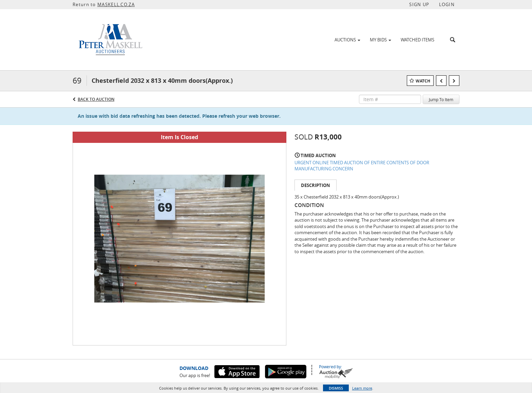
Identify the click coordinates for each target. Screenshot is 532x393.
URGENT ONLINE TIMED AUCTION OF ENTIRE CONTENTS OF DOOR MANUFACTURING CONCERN (362, 166)
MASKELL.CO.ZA (116, 4)
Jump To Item (441, 99)
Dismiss (336, 388)
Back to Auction (96, 99)
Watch (423, 81)
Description (316, 185)
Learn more (362, 388)
